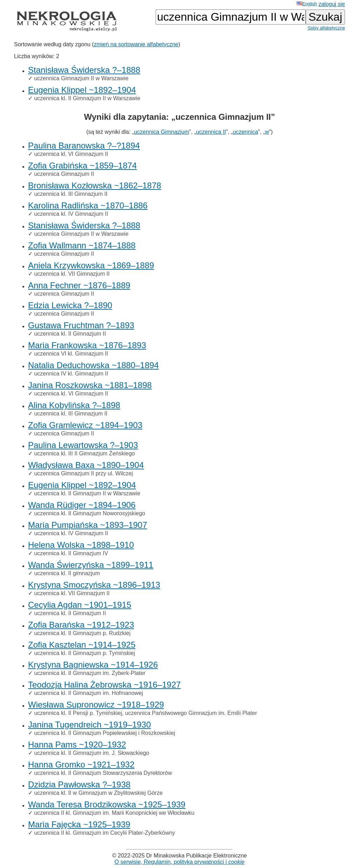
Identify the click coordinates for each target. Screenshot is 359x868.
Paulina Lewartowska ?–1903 (83, 445)
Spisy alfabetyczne (326, 28)
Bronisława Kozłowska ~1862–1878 (95, 185)
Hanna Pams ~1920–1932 (77, 745)
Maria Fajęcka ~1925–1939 (79, 824)
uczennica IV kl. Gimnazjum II (71, 374)
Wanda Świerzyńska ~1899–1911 (91, 565)
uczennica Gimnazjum (161, 132)
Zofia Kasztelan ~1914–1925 (82, 645)
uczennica (245, 132)
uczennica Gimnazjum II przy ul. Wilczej (83, 473)
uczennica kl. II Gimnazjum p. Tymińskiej (84, 653)
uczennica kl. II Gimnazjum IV (71, 553)
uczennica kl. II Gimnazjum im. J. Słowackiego (92, 753)
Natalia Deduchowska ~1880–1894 (93, 365)
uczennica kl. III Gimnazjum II (71, 194)
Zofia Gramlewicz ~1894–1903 (85, 425)
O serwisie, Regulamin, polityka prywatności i (180, 862)
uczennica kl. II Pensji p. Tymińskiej (78, 713)
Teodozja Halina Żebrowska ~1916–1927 (104, 685)
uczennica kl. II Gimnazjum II (70, 334)
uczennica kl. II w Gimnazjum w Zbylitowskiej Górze (98, 793)
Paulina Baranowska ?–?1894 (84, 146)
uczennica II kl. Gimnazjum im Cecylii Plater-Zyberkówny (104, 833)
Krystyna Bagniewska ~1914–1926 (93, 665)
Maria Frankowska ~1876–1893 (87, 345)
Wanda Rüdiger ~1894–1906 (82, 505)
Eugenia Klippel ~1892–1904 (82, 90)
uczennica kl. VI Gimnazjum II (71, 154)
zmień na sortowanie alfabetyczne (136, 44)
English (307, 4)
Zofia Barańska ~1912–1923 (81, 625)
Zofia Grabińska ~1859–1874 (82, 166)
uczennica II (211, 132)
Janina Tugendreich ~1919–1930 (89, 725)
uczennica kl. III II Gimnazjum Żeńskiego (84, 453)
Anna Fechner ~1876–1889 (79, 285)
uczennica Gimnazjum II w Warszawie (81, 78)
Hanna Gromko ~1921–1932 (81, 764)
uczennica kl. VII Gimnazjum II (72, 274)
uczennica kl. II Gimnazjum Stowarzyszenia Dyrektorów (103, 773)
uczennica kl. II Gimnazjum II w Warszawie (87, 98)
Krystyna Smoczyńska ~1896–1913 (94, 585)
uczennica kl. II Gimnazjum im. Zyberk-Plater (90, 673)
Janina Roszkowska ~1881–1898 (90, 385)
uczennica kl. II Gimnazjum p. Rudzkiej (82, 633)
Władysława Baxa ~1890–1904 (86, 465)
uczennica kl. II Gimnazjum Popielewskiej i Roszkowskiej (104, 733)
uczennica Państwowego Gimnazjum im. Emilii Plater (191, 713)
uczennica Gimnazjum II (64, 174)
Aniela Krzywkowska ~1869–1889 (91, 265)
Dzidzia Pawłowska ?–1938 (79, 784)
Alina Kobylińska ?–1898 (74, 405)
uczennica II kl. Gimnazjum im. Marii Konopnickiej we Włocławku (114, 813)
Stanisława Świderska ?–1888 (84, 70)
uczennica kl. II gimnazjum (67, 573)
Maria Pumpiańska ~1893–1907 (88, 525)
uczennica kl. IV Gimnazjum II (71, 214)
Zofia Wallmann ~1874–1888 (82, 245)
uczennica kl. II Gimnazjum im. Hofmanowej (88, 693)
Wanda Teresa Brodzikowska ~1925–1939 (107, 804)
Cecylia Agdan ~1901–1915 (80, 605)
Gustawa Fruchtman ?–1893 (81, 325)
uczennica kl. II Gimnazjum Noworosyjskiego (90, 513)
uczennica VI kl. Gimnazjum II (71, 354)
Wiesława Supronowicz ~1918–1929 (96, 705)
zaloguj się (332, 4)
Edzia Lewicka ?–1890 (70, 305)
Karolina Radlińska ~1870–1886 (88, 205)
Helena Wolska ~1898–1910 (81, 545)
